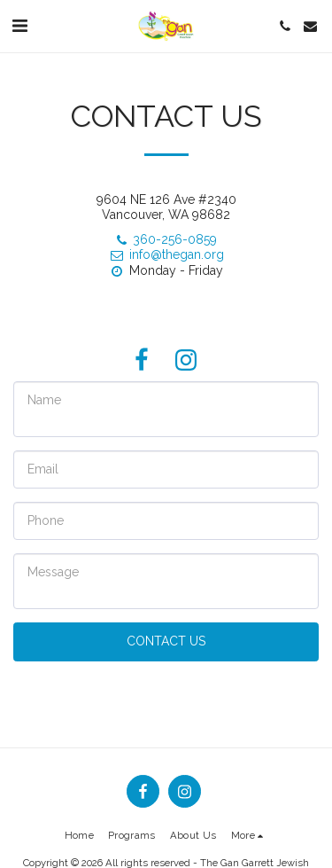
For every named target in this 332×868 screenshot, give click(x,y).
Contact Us (166, 641)
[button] (19, 26)
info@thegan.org (166, 254)
